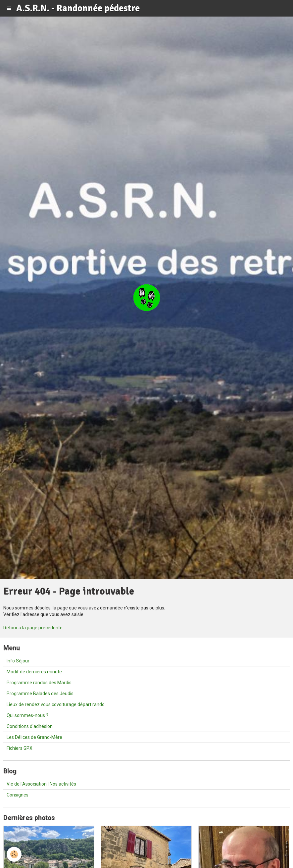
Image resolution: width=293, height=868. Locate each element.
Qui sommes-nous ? (27, 715)
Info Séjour (18, 661)
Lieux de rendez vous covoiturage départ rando (56, 704)
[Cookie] (14, 854)
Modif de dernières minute (34, 672)
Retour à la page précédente (33, 628)
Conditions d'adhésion (30, 726)
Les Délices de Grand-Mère (34, 737)
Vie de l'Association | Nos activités (41, 784)
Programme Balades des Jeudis (40, 694)
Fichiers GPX (20, 748)
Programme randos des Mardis (39, 683)
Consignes (18, 795)
